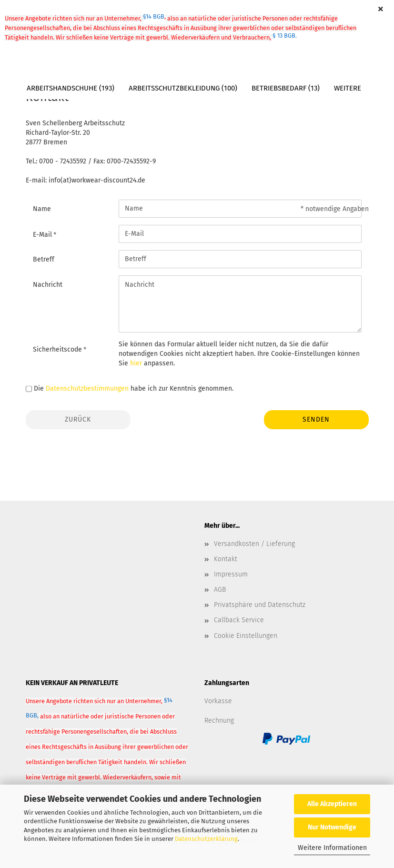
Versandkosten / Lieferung (254, 544)
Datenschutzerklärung (206, 839)
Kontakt (226, 559)
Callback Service (239, 620)
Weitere (348, 88)
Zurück (78, 419)
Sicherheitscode (58, 349)
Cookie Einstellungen (246, 636)
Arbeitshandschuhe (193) (71, 88)
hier (136, 363)
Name (42, 209)
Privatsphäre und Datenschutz (260, 605)
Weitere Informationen (332, 848)
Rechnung (219, 721)
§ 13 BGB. (285, 35)
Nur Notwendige (332, 827)
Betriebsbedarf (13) (286, 88)
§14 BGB (154, 16)
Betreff (44, 259)
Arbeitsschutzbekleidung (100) (183, 88)
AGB (220, 590)
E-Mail (43, 235)
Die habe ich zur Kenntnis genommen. (134, 389)
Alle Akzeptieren (332, 804)
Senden (316, 419)
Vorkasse (218, 701)
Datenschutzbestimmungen (87, 389)
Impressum (231, 574)
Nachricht (48, 285)
